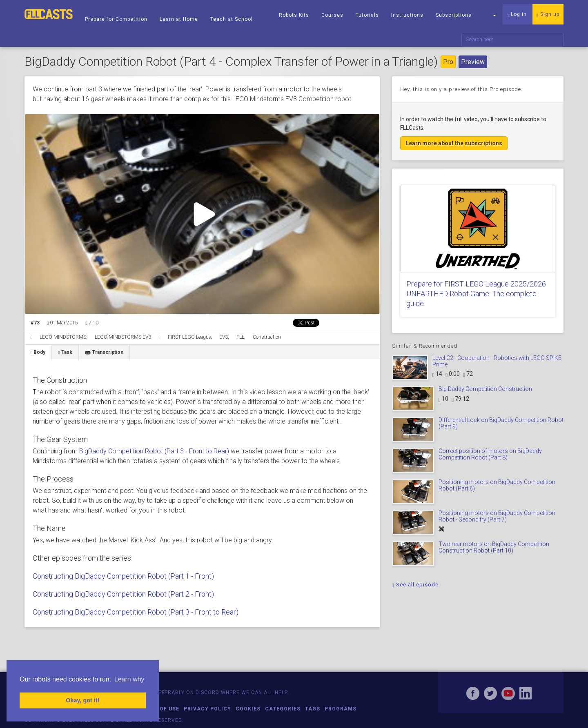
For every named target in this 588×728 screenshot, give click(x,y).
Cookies (248, 709)
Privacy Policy (207, 709)
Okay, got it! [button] (82, 700)
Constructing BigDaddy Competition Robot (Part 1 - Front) (123, 576)
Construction (267, 337)
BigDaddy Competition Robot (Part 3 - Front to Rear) (154, 451)
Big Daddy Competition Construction (485, 389)
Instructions (407, 15)
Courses (332, 15)
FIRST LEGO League (189, 337)
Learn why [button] (129, 679)
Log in (517, 15)
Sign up (548, 15)
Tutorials (367, 15)
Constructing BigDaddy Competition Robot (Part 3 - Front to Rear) (136, 612)
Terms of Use (159, 709)
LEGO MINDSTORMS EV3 (123, 337)
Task (65, 352)
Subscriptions (454, 15)
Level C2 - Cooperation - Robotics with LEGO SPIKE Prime (497, 361)
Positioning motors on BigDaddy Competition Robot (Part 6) (497, 485)
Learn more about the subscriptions (454, 143)
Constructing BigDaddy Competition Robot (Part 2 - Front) (123, 594)
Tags (313, 709)
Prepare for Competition (116, 19)
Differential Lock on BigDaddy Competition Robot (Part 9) (501, 423)
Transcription (104, 352)
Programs (341, 709)
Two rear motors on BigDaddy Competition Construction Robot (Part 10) (494, 547)
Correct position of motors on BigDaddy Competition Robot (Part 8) (490, 454)
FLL (240, 337)
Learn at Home (179, 19)
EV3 (224, 337)
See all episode (415, 585)
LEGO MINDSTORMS (63, 337)
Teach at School (232, 19)
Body (38, 352)
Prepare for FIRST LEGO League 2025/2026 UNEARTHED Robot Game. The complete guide (476, 294)
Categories (283, 709)
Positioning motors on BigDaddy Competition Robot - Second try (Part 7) (497, 516)
